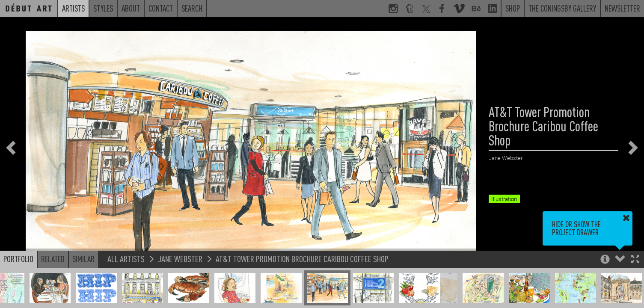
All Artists (126, 259)
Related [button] (53, 259)
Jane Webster (180, 259)
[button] (635, 260)
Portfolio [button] (18, 259)
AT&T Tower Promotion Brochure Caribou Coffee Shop (302, 259)
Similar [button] (83, 259)
